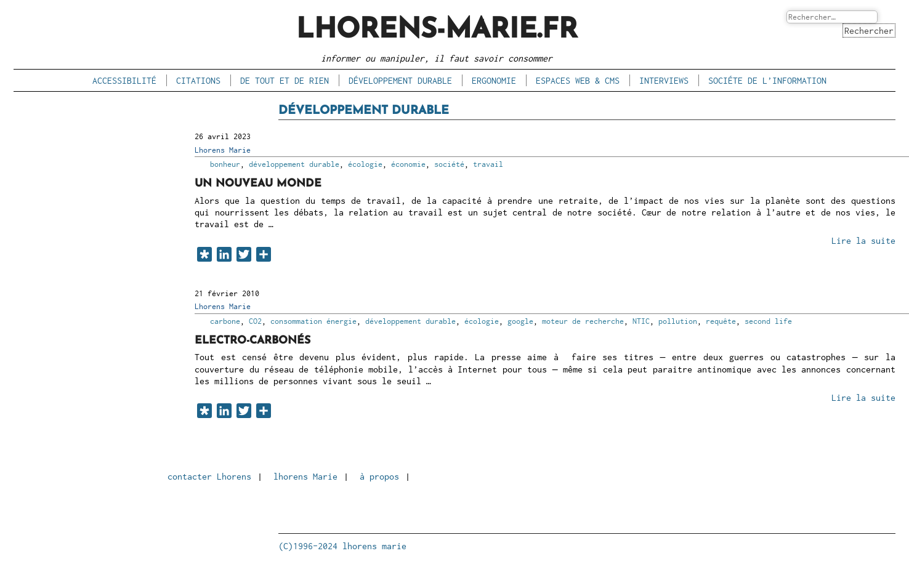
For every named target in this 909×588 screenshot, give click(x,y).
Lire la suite (863, 240)
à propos (379, 476)
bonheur (225, 164)
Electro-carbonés (252, 341)
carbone (225, 321)
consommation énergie (313, 321)
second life (768, 321)
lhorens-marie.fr (437, 30)
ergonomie (494, 80)
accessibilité (124, 80)
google (520, 321)
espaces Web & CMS (578, 80)
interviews (664, 80)
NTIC (641, 321)
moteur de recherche (583, 321)
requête (721, 321)
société (449, 164)
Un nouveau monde (258, 184)
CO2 (255, 321)
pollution (678, 321)
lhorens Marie (305, 476)
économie (408, 164)
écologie (365, 164)
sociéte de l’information (767, 80)
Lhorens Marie (223, 150)
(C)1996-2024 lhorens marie (342, 546)
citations (198, 80)
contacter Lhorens (209, 476)
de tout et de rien (285, 80)
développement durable (400, 80)
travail (488, 164)
